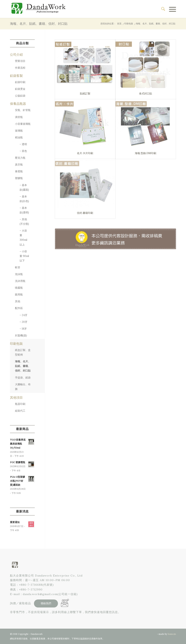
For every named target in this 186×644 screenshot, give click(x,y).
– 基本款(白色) (24, 199)
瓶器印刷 (20, 404)
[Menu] (171, 9)
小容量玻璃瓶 (23, 124)
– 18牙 (23, 329)
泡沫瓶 (19, 274)
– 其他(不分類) (24, 222)
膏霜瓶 (19, 171)
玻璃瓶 (19, 131)
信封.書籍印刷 (85, 213)
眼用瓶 (19, 295)
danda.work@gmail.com (40, 594)
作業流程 (20, 68)
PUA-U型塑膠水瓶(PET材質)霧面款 (17, 481)
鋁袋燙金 (20, 89)
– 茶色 (23, 151)
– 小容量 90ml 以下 (24, 256)
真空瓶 (19, 165)
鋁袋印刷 (20, 82)
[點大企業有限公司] (40, 9)
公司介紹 (16, 54)
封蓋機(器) (21, 335)
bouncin (172, 634)
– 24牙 (23, 315)
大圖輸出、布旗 (23, 387)
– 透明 (23, 144)
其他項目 (16, 397)
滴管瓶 (19, 117)
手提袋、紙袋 (23, 378)
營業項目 (20, 61)
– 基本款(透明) (24, 210)
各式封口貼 (146, 94)
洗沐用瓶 (20, 281)
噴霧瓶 (19, 288)
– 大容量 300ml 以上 (23, 238)
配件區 (19, 308)
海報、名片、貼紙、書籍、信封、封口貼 (39, 24)
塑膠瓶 (19, 178)
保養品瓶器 (18, 104)
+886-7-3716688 (31, 585)
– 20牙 (23, 322)
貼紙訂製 (85, 94)
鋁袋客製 (16, 76)
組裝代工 (20, 411)
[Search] (161, 9)
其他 (18, 301)
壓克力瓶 (20, 158)
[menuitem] (161, 9)
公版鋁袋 (20, 96)
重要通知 (15, 522)
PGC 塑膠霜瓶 (18, 462)
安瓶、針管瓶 (23, 110)
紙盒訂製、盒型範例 (23, 352)
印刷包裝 (16, 344)
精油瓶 (19, 137)
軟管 (18, 267)
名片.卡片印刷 (85, 153)
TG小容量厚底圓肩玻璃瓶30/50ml (18, 444)
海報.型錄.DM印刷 (146, 153)
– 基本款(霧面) (24, 187)
